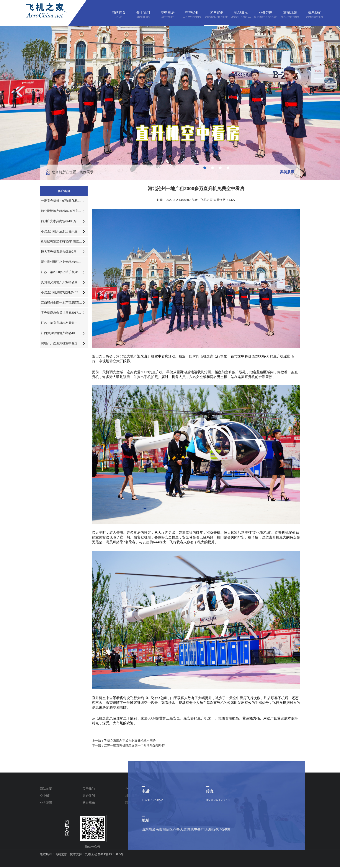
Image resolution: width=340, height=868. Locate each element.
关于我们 (89, 789)
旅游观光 (89, 803)
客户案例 (89, 796)
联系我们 (131, 803)
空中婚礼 (46, 796)
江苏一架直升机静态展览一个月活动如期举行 (134, 745)
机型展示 (131, 796)
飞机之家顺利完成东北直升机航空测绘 (130, 741)
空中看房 (131, 789)
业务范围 (46, 803)
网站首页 (46, 789)
